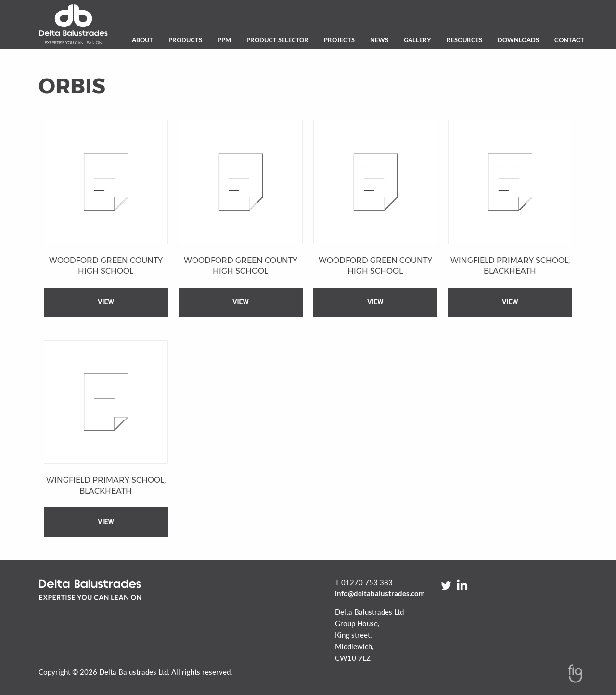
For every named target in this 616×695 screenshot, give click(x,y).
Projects (339, 40)
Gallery (417, 40)
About (142, 40)
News (379, 40)
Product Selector (277, 40)
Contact (569, 40)
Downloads (518, 40)
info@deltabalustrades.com (380, 593)
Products (185, 40)
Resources (464, 40)
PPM (224, 40)
